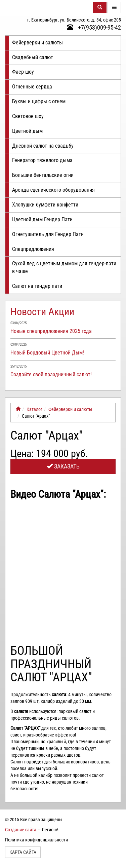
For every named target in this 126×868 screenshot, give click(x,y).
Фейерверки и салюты (37, 43)
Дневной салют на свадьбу (43, 146)
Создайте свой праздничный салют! (51, 374)
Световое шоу (28, 116)
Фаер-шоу (23, 72)
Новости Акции (42, 312)
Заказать (63, 466)
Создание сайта (21, 830)
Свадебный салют (33, 57)
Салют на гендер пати (37, 286)
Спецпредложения (33, 249)
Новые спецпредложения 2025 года (51, 331)
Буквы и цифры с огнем (39, 101)
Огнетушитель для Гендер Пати (48, 234)
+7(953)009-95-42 (94, 27)
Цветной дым (27, 131)
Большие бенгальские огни (43, 175)
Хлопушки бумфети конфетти (45, 205)
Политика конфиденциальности (36, 840)
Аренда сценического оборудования (53, 190)
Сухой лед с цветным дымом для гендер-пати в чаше (64, 267)
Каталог (34, 409)
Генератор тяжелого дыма (42, 160)
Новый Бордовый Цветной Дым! (47, 353)
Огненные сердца (32, 87)
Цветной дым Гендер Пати (42, 219)
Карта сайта (23, 852)
